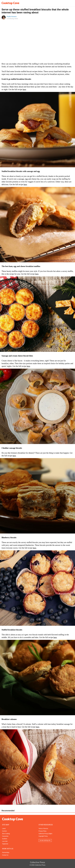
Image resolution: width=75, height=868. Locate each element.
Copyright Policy (43, 836)
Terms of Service (43, 829)
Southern (5, 839)
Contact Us (5, 855)
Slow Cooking (6, 834)
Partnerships (6, 853)
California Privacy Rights (45, 834)
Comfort (4, 831)
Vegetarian (5, 844)
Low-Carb (5, 841)
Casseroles (5, 836)
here (24, 89)
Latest (4, 829)
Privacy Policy (43, 831)
